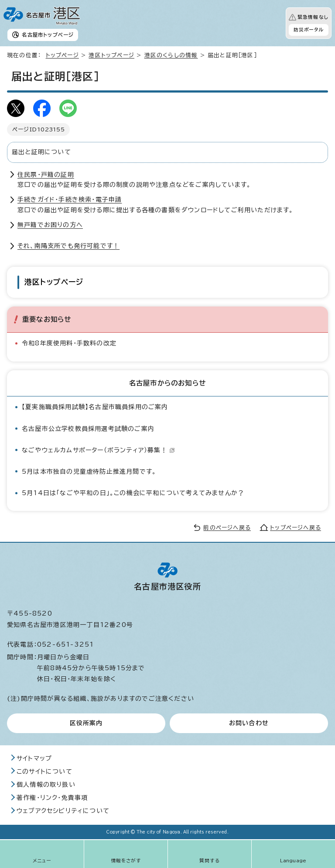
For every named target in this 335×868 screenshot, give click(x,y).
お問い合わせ (249, 723)
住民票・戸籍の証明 (46, 175)
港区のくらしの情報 (171, 55)
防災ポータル (309, 30)
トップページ (62, 55)
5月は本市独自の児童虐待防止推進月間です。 (89, 472)
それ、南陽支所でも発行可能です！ (68, 246)
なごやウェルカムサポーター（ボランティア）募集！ (98, 450)
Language (293, 861)
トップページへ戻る (296, 528)
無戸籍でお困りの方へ (50, 225)
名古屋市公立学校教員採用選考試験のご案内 (88, 429)
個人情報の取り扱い (46, 785)
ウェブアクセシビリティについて (63, 811)
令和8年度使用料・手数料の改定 (69, 343)
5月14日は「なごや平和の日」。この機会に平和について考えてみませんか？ (133, 493)
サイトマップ (34, 758)
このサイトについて (44, 772)
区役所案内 (86, 723)
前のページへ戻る (227, 528)
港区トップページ (111, 55)
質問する (210, 861)
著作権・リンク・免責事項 (52, 798)
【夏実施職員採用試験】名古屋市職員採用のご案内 (95, 407)
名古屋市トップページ (48, 35)
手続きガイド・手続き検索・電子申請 (70, 200)
